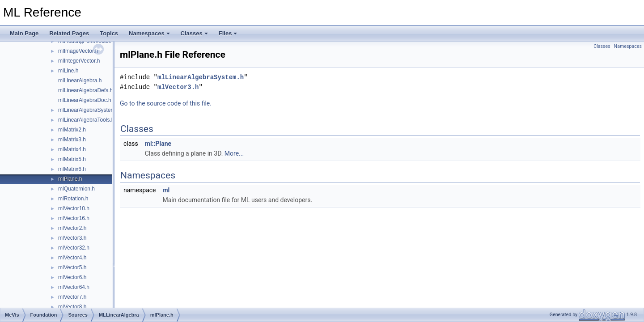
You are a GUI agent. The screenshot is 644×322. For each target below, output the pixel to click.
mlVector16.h (74, 218)
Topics (109, 33)
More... (234, 153)
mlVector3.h (72, 238)
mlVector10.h (74, 208)
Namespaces (149, 33)
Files (228, 33)
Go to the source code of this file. (166, 103)
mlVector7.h (72, 297)
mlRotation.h (73, 199)
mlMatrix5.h (72, 159)
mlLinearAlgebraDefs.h (85, 90)
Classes (194, 33)
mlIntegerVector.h (79, 61)
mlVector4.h (72, 258)
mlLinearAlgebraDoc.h (85, 100)
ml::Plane (158, 144)
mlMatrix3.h (72, 140)
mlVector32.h (74, 248)
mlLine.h (68, 71)
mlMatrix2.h (72, 130)
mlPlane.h (70, 179)
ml (166, 190)
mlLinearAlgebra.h (80, 80)
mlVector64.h (74, 287)
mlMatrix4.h (72, 149)
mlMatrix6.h (72, 169)
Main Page (24, 33)
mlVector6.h (72, 277)
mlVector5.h (72, 267)
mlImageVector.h (78, 51)
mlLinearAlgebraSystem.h (89, 110)
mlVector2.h (72, 228)
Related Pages (69, 33)
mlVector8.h (72, 307)
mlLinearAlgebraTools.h (86, 120)
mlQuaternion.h (76, 189)
